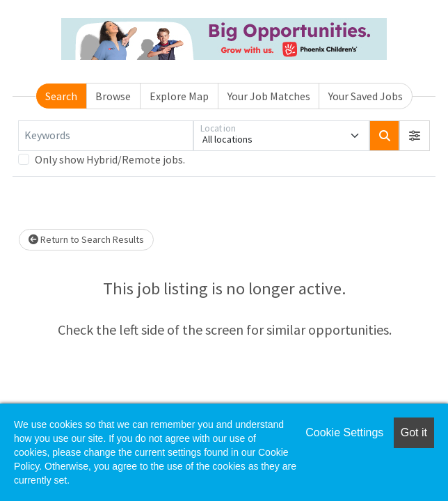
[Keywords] (106, 136)
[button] (415, 136)
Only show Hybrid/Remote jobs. (110, 159)
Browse (113, 96)
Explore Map (179, 96)
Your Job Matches (269, 96)
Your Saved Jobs (366, 96)
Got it (414, 432)
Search (61, 96)
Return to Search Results (86, 239)
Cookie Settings (344, 432)
